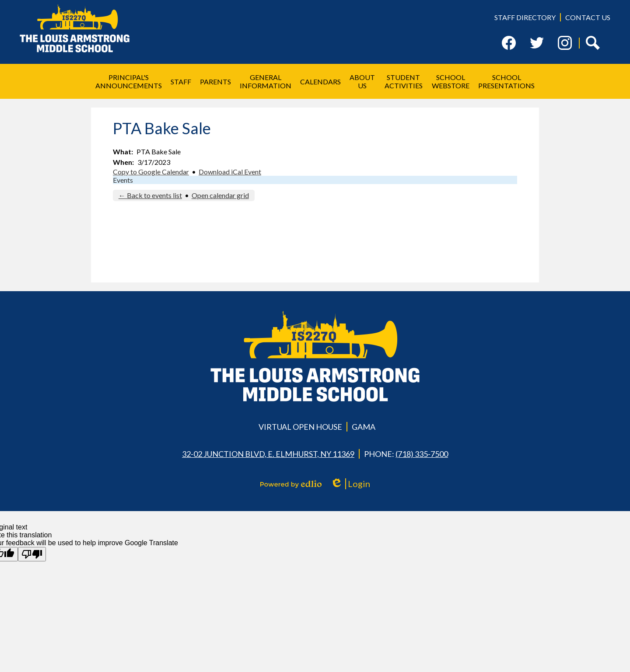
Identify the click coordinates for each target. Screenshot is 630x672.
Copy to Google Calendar (151, 172)
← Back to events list (150, 195)
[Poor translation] (32, 554)
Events (123, 180)
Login (350, 484)
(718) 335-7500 (422, 454)
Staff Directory (525, 17)
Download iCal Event (230, 172)
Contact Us (588, 17)
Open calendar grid (220, 195)
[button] (129, 81)
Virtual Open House (300, 427)
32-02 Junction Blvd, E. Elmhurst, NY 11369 (268, 454)
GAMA (364, 427)
